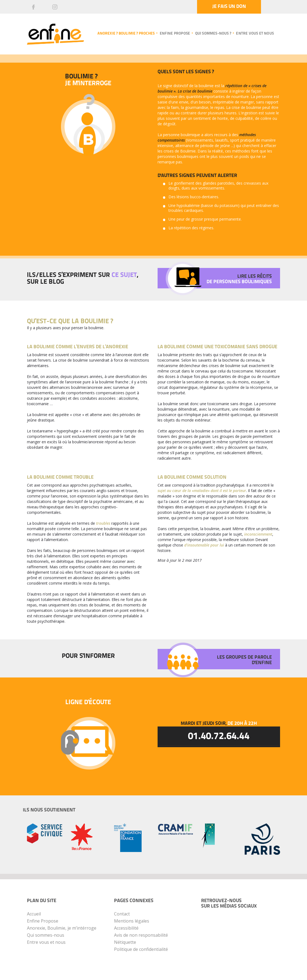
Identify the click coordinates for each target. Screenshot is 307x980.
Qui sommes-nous (46, 935)
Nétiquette (125, 942)
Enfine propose (175, 34)
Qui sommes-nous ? (213, 34)
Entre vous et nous (255, 34)
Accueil (34, 914)
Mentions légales (132, 921)
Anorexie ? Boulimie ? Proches (126, 34)
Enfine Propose (43, 921)
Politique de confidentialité (141, 949)
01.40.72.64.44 (219, 737)
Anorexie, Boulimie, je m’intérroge (62, 928)
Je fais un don (228, 7)
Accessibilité (126, 928)
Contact (122, 914)
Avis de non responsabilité (141, 935)
